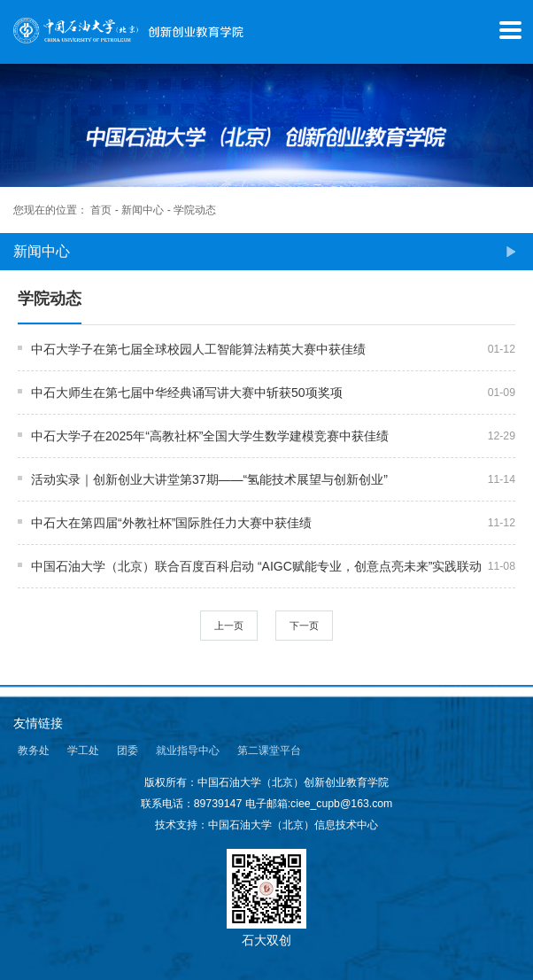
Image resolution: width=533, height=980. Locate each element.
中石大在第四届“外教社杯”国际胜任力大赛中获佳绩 (171, 523)
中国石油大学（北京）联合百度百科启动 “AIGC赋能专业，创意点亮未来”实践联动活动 (256, 568)
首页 (101, 210)
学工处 (83, 751)
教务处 (34, 751)
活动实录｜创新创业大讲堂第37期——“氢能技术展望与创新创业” (209, 479)
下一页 (304, 626)
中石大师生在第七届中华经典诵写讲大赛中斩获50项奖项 (187, 393)
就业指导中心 (188, 751)
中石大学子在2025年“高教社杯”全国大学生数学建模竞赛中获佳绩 (210, 436)
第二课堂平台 (269, 751)
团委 (127, 751)
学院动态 (195, 210)
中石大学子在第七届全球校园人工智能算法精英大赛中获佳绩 (198, 349)
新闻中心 (143, 210)
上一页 (229, 626)
